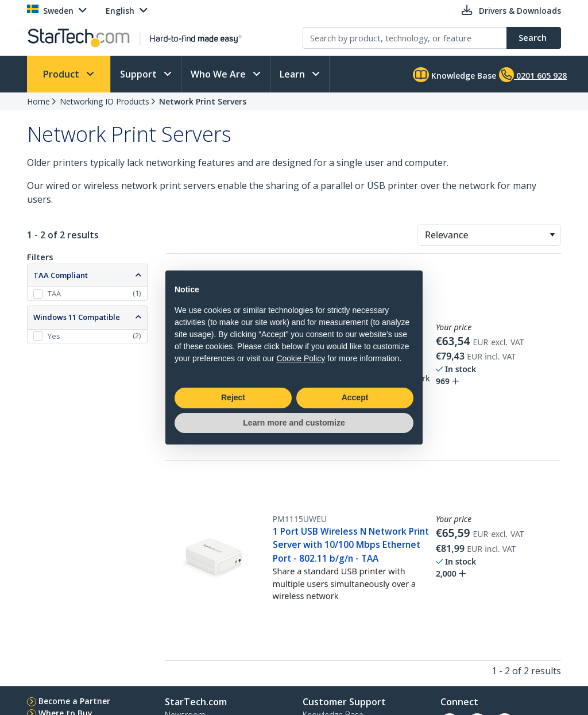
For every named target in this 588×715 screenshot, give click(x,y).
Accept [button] (355, 397)
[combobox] (489, 235)
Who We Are (219, 74)
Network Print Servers (203, 101)
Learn (293, 74)
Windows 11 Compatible (77, 317)
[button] (552, 235)
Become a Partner (74, 701)
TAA (54, 293)
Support (140, 74)
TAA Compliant (61, 275)
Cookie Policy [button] (301, 358)
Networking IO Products (105, 101)
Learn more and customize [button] (294, 423)
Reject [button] (233, 397)
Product (62, 74)
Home (38, 101)
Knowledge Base (454, 75)
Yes (54, 336)
